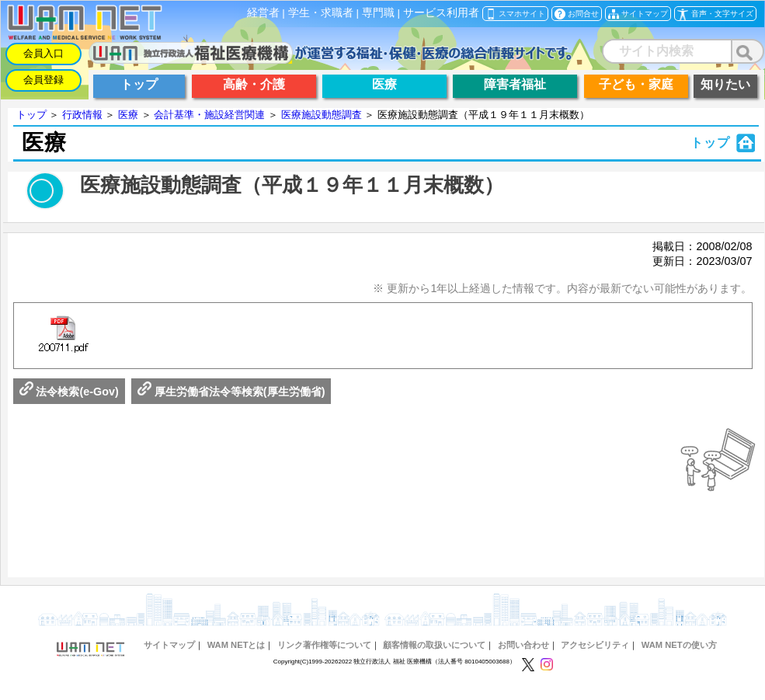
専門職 (378, 13)
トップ (31, 115)
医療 (128, 115)
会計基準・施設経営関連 (209, 115)
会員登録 (43, 80)
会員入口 (43, 53)
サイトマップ (169, 645)
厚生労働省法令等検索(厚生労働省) (231, 392)
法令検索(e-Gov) (69, 392)
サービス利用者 (441, 13)
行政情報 (82, 115)
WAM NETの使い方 (679, 645)
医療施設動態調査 (322, 115)
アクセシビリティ (595, 645)
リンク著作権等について (324, 645)
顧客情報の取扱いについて (434, 645)
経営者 (263, 13)
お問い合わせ (523, 645)
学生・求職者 (321, 13)
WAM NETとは (236, 645)
